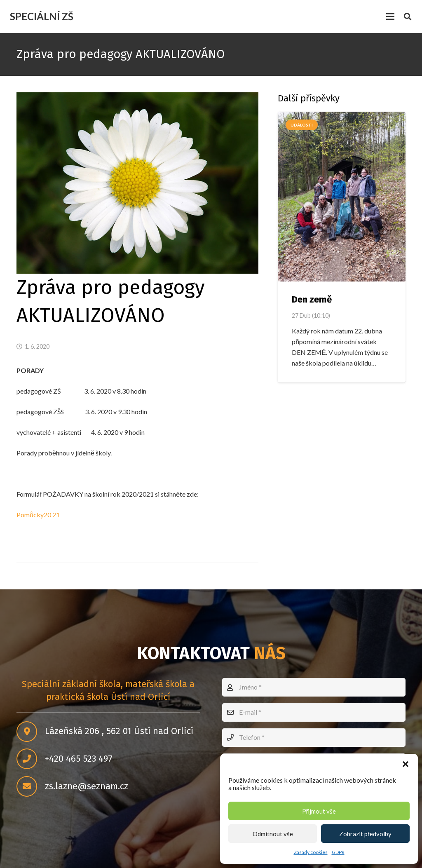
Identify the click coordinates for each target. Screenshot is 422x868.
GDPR (338, 852)
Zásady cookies (311, 852)
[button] (406, 764)
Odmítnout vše (273, 834)
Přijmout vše (319, 811)
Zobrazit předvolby (365, 834)
